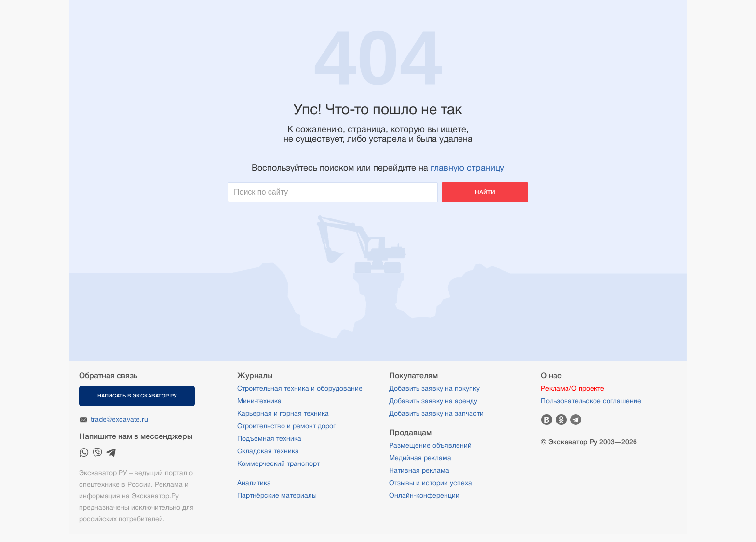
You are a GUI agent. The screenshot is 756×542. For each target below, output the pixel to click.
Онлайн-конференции (424, 495)
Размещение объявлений (430, 445)
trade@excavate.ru (119, 419)
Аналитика (254, 483)
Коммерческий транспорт (278, 463)
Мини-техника (259, 401)
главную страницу (467, 168)
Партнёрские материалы (277, 495)
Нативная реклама (419, 470)
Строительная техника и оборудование (300, 388)
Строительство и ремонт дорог (287, 426)
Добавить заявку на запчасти (436, 413)
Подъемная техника (269, 438)
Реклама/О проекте (573, 388)
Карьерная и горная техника (283, 413)
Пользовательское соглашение (591, 401)
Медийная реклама (420, 458)
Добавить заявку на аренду (433, 401)
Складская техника (268, 451)
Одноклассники (561, 420)
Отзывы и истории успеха (431, 483)
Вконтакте (547, 420)
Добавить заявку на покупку (434, 388)
